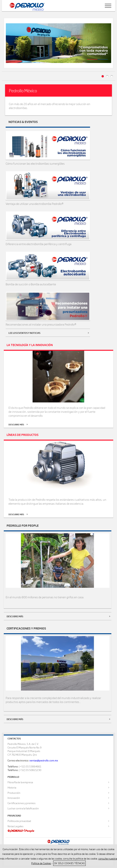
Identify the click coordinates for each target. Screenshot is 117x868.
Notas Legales (15, 827)
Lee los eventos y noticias (24, 333)
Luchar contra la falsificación (23, 809)
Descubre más (15, 617)
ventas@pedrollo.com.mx (44, 761)
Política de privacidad (19, 822)
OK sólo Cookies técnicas (69, 863)
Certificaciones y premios (21, 804)
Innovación (14, 799)
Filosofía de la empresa (20, 783)
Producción (14, 793)
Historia (12, 788)
